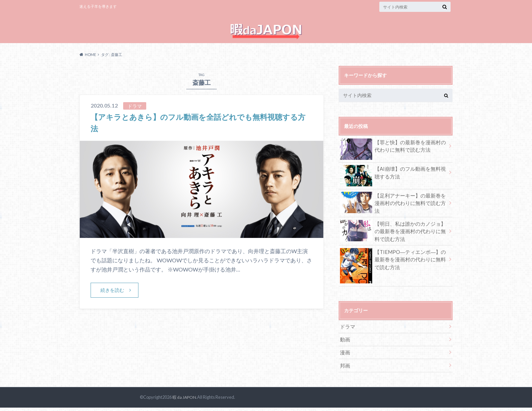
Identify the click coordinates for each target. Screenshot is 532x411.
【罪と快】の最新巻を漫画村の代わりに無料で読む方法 (393, 155)
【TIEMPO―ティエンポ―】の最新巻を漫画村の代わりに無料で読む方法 (393, 265)
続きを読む (113, 298)
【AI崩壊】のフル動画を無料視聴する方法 (393, 181)
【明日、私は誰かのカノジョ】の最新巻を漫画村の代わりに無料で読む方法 (393, 236)
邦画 (345, 369)
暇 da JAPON (184, 400)
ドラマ (347, 331)
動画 (345, 344)
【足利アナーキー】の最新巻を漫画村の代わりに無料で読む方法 (393, 208)
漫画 (345, 356)
